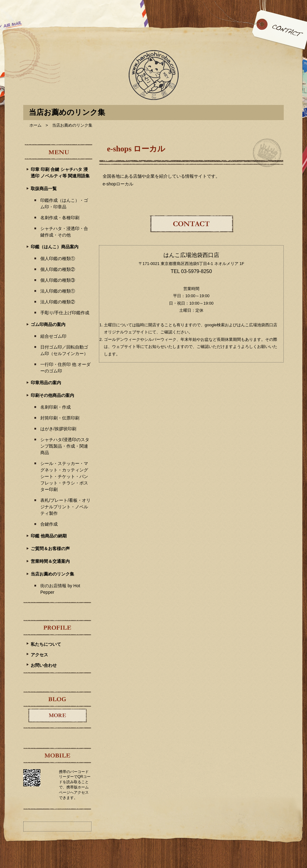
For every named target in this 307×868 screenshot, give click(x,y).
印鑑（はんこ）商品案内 (55, 247)
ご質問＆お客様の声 (50, 549)
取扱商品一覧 (44, 189)
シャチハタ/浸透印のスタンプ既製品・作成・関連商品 (65, 446)
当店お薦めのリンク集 (52, 574)
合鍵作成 (49, 524)
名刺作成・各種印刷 (60, 218)
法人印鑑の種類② (58, 302)
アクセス (39, 655)
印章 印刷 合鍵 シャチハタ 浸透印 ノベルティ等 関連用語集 (60, 173)
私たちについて (46, 644)
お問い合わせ (44, 665)
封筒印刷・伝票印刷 (60, 418)
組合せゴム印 (53, 336)
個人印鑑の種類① (58, 258)
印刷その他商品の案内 (52, 395)
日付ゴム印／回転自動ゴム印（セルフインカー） (64, 350)
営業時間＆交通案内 (50, 561)
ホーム (36, 125)
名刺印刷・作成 (56, 407)
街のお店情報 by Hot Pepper (60, 589)
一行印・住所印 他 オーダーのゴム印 (65, 368)
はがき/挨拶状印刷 (58, 429)
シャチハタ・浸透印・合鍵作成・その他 (64, 232)
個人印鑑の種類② (58, 269)
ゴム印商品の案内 (48, 324)
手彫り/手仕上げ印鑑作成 (65, 313)
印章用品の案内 (46, 383)
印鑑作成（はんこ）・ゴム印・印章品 (64, 204)
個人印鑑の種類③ (58, 280)
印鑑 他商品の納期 (49, 536)
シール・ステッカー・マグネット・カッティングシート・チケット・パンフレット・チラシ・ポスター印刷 (64, 476)
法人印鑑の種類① (58, 291)
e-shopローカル (118, 184)
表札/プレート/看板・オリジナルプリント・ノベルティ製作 (65, 507)
